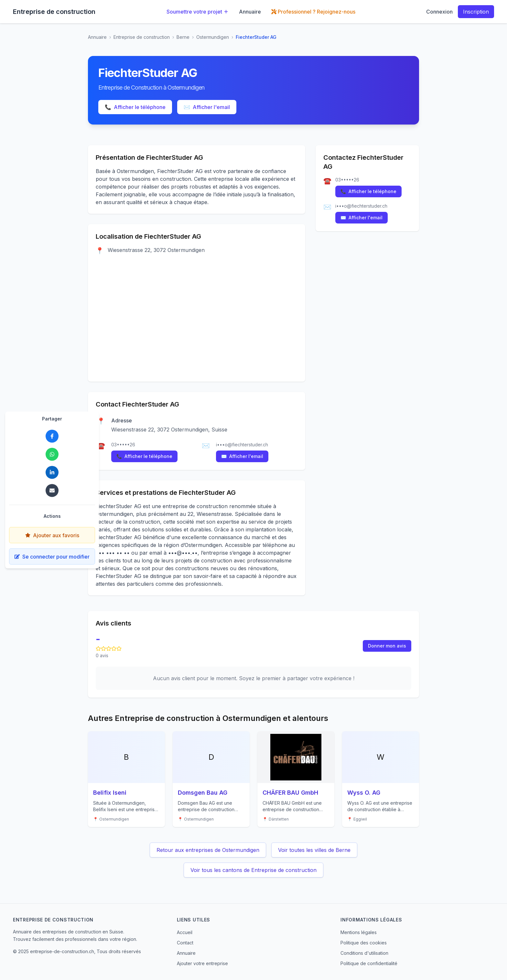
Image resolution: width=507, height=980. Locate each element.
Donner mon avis (387, 646)
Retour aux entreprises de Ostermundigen (208, 850)
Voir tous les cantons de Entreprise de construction (253, 870)
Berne (183, 37)
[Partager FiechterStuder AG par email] (52, 491)
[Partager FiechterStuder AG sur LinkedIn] (52, 473)
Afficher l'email (207, 107)
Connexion (439, 12)
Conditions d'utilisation (364, 953)
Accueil (185, 932)
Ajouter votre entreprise (202, 963)
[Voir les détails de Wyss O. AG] (381, 779)
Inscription (476, 12)
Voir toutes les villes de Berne (314, 850)
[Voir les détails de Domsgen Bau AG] (211, 779)
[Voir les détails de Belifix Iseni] (126, 779)
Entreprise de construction (142, 37)
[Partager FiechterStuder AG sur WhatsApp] (52, 454)
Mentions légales (359, 932)
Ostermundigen (213, 37)
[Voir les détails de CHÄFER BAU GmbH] (296, 779)
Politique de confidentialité (369, 963)
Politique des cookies (364, 943)
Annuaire (250, 12)
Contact (185, 943)
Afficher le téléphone (135, 107)
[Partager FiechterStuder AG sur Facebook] (52, 436)
